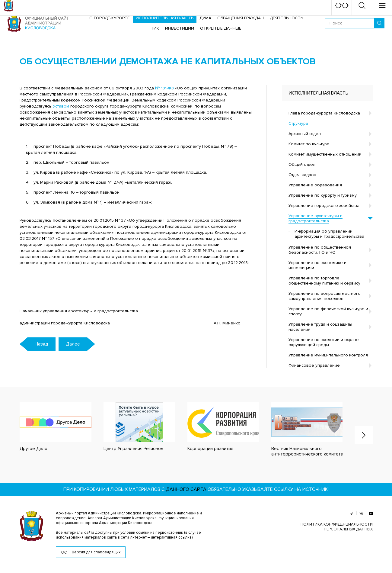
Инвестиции (180, 28)
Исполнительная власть (165, 18)
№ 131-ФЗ (164, 88)
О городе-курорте (110, 18)
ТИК (155, 28)
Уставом (61, 106)
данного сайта (186, 489)
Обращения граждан (241, 18)
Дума (205, 18)
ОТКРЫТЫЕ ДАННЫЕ (221, 28)
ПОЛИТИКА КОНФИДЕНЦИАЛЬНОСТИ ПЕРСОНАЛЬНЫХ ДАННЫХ (337, 527)
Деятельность (286, 18)
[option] (49, 427)
